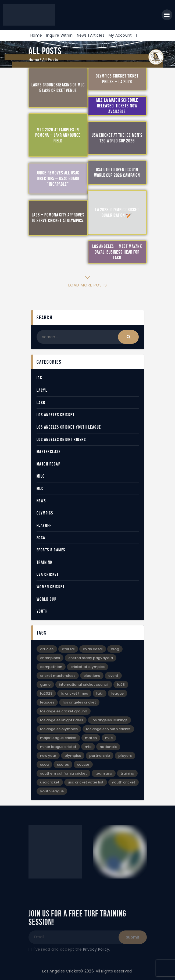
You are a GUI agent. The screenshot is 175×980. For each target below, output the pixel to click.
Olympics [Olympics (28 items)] (73, 756)
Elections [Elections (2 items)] (92, 676)
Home (34, 60)
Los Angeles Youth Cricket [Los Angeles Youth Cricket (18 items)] (108, 729)
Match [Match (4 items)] (91, 738)
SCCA (41, 538)
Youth (42, 611)
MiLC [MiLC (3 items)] (109, 738)
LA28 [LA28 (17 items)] (121, 685)
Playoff (44, 525)
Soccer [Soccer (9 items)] (83, 764)
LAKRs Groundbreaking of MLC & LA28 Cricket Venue (58, 88)
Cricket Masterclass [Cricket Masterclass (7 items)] (58, 676)
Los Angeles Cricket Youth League (69, 427)
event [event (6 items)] (113, 676)
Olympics (45, 513)
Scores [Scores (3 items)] (63, 764)
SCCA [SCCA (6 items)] (44, 764)
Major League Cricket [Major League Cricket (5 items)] (58, 738)
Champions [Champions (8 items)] (50, 658)
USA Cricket (48, 574)
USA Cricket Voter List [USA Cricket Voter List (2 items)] (86, 782)
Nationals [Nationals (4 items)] (108, 747)
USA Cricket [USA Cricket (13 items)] (50, 782)
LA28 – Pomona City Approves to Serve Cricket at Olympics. (58, 218)
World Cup (47, 599)
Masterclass (49, 451)
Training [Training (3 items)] (127, 773)
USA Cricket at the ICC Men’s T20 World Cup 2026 (117, 138)
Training (44, 562)
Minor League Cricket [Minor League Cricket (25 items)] (58, 747)
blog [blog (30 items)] (115, 649)
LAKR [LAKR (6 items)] (100, 693)
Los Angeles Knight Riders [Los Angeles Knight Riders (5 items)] (62, 720)
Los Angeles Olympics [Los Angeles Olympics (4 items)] (59, 729)
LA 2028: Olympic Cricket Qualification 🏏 (117, 213)
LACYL (42, 390)
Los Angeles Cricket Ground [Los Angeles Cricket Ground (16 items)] (64, 711)
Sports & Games (51, 550)
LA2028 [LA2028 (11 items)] (46, 693)
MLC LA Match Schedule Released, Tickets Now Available (117, 106)
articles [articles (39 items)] (47, 649)
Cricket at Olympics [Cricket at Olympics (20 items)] (87, 667)
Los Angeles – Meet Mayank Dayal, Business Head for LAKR (117, 252)
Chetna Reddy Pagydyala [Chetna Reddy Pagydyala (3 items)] (91, 658)
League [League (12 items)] (117, 693)
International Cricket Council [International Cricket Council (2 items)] (84, 685)
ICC (40, 378)
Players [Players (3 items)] (125, 756)
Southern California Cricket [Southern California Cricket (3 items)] (63, 773)
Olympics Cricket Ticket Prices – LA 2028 (117, 79)
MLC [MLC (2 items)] (88, 747)
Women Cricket (51, 587)
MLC (40, 488)
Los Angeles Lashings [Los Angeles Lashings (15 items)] (109, 720)
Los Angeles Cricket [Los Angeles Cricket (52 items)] (79, 702)
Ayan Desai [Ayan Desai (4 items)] (93, 649)
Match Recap (49, 464)
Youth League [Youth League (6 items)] (52, 791)
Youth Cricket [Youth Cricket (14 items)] (124, 782)
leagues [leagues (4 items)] (47, 702)
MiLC (41, 476)
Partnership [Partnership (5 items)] (100, 756)
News (41, 501)
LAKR (41, 402)
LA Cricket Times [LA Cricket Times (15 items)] (74, 693)
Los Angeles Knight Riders (61, 439)
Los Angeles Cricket (56, 415)
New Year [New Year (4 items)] (48, 756)
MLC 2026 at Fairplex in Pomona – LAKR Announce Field (58, 135)
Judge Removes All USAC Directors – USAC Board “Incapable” (58, 178)
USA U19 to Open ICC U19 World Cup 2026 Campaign (117, 172)
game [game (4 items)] (45, 685)
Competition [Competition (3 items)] (51, 667)
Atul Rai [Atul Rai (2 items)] (68, 649)
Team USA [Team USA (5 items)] (104, 773)
